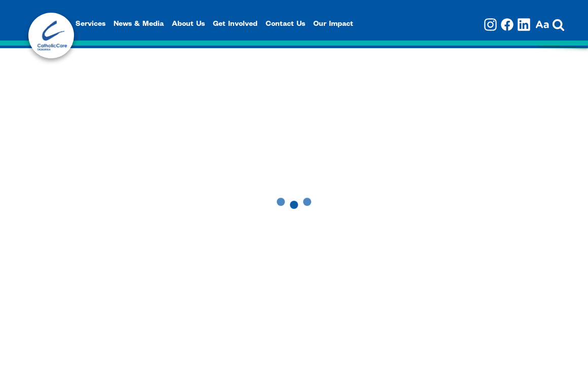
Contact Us (285, 25)
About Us (188, 25)
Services (90, 25)
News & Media (139, 25)
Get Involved (235, 25)
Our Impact (333, 25)
